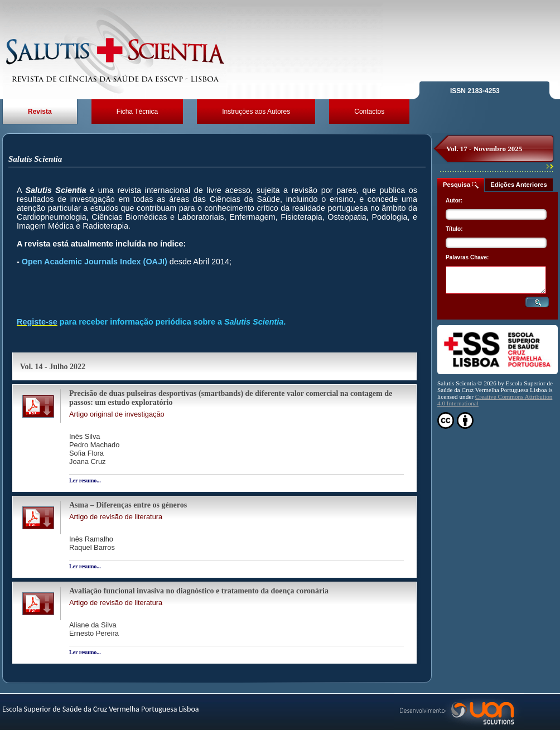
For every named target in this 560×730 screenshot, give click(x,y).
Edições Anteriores (519, 185)
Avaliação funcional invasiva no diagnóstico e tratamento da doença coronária (199, 591)
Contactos (369, 112)
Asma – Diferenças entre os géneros (128, 505)
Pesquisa (461, 185)
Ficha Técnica (137, 112)
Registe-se (37, 322)
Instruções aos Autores (256, 112)
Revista (40, 112)
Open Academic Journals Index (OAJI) (95, 262)
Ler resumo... (85, 480)
